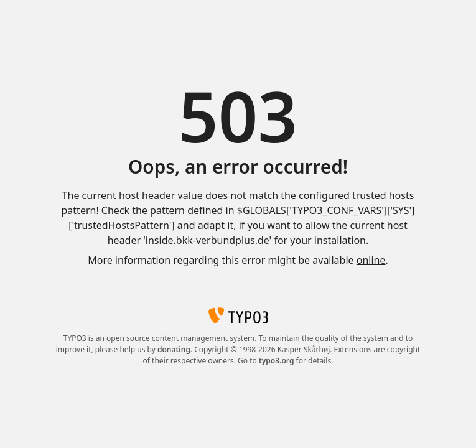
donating (174, 349)
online (371, 260)
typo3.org (277, 361)
